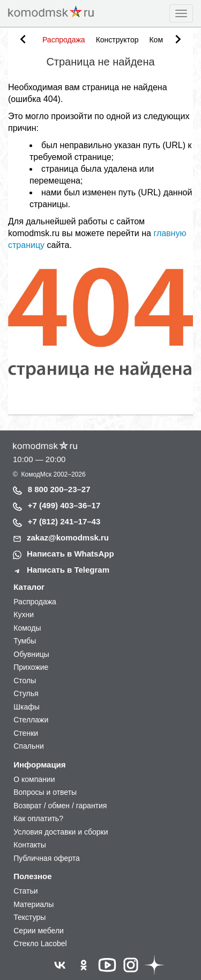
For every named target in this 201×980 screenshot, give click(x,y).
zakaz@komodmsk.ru (68, 537)
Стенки (26, 733)
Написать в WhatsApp (70, 554)
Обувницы (31, 654)
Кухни (24, 615)
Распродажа (64, 40)
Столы (25, 681)
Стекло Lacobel (40, 944)
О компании (34, 779)
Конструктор (117, 40)
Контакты (29, 845)
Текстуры (29, 917)
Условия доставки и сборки (61, 832)
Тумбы (25, 641)
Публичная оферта (47, 858)
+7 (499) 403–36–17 (64, 505)
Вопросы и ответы (45, 792)
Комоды (27, 628)
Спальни (29, 746)
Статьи (25, 891)
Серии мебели (39, 931)
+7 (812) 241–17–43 (64, 521)
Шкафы (27, 707)
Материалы (33, 904)
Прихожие (31, 667)
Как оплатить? (38, 818)
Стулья (26, 693)
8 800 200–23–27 (59, 489)
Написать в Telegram (68, 570)
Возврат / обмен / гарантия (60, 806)
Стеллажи (31, 720)
